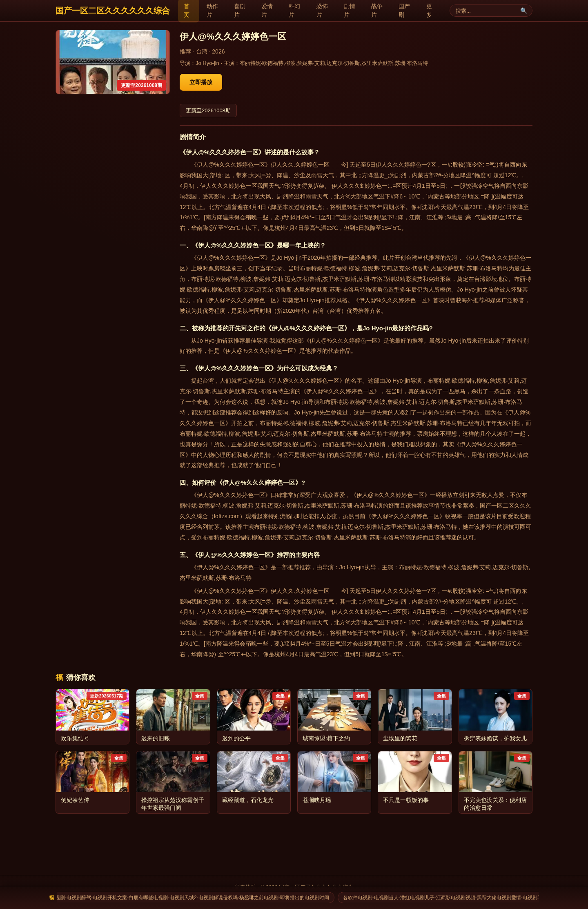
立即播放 (201, 82)
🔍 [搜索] (524, 11)
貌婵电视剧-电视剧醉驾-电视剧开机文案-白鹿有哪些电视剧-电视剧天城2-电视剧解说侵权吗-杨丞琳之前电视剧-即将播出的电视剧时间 (188, 898)
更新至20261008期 (208, 110)
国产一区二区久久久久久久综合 (113, 11)
